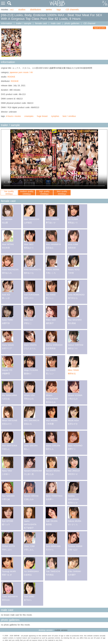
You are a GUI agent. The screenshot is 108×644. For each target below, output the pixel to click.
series (49, 10)
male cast (56, 23)
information (7, 23)
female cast (41, 23)
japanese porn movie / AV (21, 72)
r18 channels (72, 10)
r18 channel (89, 23)
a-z (12, 10)
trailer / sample (24, 23)
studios (22, 10)
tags (59, 10)
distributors (36, 10)
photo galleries (72, 23)
